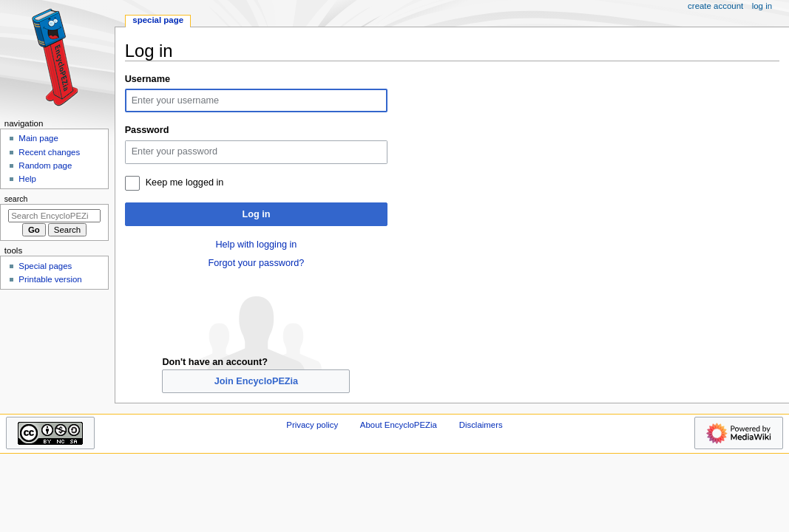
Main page (38, 138)
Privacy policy (312, 425)
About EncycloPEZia (399, 425)
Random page (45, 166)
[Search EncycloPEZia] (54, 216)
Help (27, 179)
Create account (715, 6)
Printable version (50, 279)
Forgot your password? (257, 263)
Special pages (45, 266)
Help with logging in (256, 245)
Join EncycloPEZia (257, 381)
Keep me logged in (185, 183)
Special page (158, 20)
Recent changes (49, 152)
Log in (256, 214)
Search (16, 199)
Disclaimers (481, 425)
